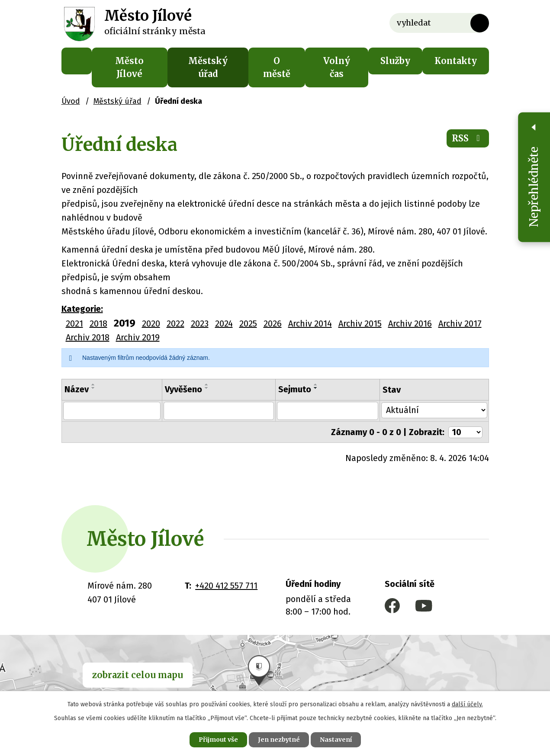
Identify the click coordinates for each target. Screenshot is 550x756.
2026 (273, 324)
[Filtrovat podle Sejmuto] (328, 411)
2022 (175, 324)
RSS (468, 138)
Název (77, 389)
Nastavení (336, 740)
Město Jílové (129, 67)
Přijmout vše (218, 740)
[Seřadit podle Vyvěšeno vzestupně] (205, 384)
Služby (395, 61)
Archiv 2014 (310, 324)
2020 (151, 324)
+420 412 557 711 (226, 586)
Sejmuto (295, 389)
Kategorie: (82, 309)
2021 (74, 324)
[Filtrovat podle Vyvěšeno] (218, 411)
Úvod (77, 61)
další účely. (467, 704)
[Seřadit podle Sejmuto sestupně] (316, 388)
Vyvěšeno (182, 389)
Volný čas (337, 67)
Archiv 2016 (410, 324)
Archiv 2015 (360, 324)
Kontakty (456, 61)
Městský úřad (208, 67)
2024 (224, 324)
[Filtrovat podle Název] (111, 411)
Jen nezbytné (279, 740)
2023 (200, 324)
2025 (248, 324)
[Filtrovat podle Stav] (435, 410)
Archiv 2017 (460, 324)
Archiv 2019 (138, 337)
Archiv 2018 (88, 337)
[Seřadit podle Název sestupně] (93, 388)
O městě (277, 67)
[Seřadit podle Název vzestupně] (93, 384)
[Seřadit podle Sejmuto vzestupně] (316, 384)
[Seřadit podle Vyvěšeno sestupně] (205, 388)
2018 (98, 324)
